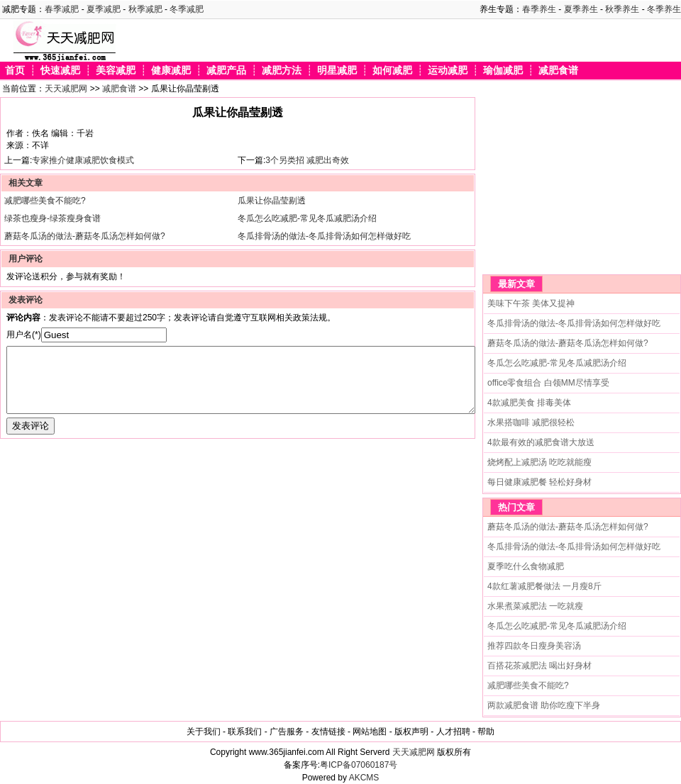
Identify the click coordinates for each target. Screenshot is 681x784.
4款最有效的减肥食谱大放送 (541, 442)
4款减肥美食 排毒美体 (529, 403)
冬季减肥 (187, 9)
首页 (15, 71)
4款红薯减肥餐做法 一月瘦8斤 (544, 586)
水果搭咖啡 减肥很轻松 (531, 422)
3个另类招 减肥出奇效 (307, 160)
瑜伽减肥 (503, 71)
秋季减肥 (145, 9)
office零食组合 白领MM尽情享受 (548, 383)
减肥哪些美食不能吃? (45, 201)
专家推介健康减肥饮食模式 (83, 160)
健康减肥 (171, 71)
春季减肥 (62, 9)
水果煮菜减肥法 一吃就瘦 (535, 606)
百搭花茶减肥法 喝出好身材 (539, 666)
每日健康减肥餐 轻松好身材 (539, 482)
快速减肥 (60, 71)
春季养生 (539, 9)
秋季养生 (622, 9)
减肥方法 (282, 71)
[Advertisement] (571, 186)
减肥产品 (226, 71)
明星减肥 (337, 71)
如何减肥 (392, 71)
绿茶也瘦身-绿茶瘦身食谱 (52, 218)
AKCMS (364, 778)
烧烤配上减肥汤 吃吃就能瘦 (539, 462)
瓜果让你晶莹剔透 (272, 201)
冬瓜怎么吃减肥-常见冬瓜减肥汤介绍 (307, 218)
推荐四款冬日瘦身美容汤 (534, 646)
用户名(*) (24, 335)
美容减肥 (116, 71)
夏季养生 (581, 9)
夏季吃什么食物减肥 (526, 566)
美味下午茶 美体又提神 (531, 303)
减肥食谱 (558, 71)
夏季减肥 (104, 9)
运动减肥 (448, 71)
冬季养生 (664, 9)
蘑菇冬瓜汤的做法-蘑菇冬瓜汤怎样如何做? (85, 236)
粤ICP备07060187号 (359, 765)
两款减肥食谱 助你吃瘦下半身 (544, 705)
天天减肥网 (66, 89)
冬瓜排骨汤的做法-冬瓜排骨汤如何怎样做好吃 (324, 236)
